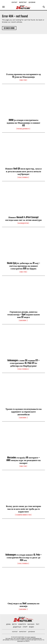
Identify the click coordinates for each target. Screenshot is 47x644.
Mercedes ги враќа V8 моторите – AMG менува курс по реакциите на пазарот (23, 460)
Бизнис (23, 320)
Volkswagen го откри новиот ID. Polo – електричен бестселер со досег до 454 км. (24, 557)
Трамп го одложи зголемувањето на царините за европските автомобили (24, 412)
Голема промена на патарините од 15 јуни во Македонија (23, 75)
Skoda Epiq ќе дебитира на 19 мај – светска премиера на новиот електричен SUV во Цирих (23, 266)
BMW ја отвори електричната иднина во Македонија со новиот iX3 (24, 123)
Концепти (23, 223)
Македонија (23, 129)
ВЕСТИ (23, 80)
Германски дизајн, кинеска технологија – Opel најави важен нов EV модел (24, 314)
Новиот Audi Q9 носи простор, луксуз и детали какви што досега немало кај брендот (23, 171)
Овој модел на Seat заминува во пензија (24, 605)
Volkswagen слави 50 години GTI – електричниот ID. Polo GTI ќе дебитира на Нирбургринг (23, 363)
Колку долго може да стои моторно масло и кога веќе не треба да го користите (23, 509)
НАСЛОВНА (23, 177)
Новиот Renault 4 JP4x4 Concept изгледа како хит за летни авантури (23, 219)
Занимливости (23, 515)
